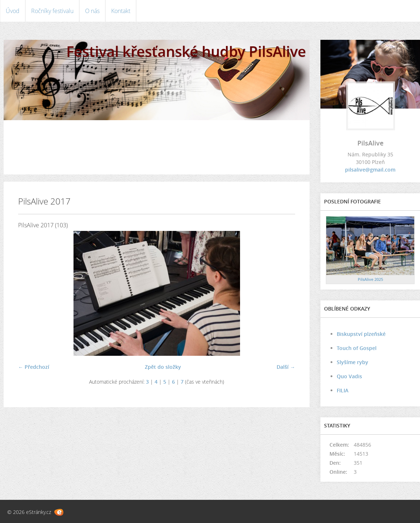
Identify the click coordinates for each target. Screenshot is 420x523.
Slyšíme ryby (352, 362)
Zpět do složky (163, 367)
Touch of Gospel (357, 348)
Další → (286, 367)
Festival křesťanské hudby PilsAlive (186, 51)
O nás (92, 11)
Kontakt (121, 11)
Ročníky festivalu (52, 11)
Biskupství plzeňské (361, 334)
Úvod (13, 11)
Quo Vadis (349, 376)
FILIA (343, 390)
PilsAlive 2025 (370, 279)
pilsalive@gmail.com (370, 170)
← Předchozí (34, 367)
